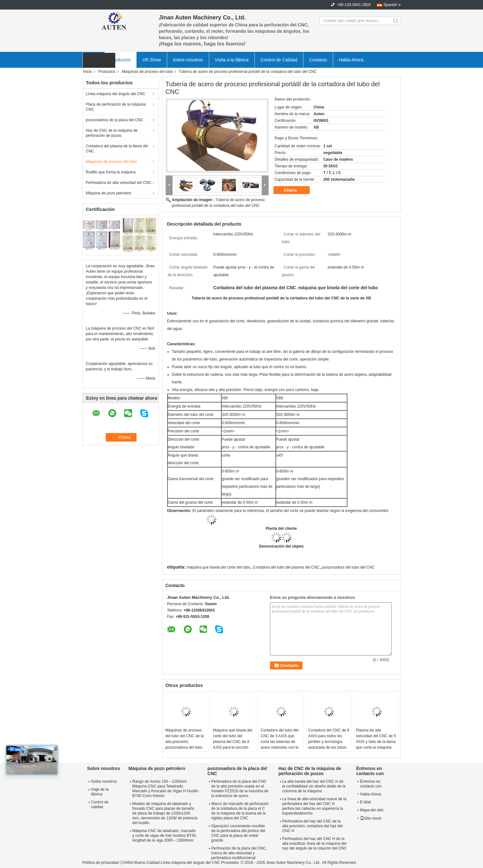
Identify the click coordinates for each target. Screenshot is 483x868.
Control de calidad (100, 805)
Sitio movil (371, 818)
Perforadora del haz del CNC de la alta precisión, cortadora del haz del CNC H (312, 826)
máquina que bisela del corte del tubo (218, 567)
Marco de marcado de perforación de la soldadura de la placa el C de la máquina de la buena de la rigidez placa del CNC (240, 811)
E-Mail (366, 802)
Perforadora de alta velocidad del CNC (119, 183)
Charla (295, 190)
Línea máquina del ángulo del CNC (116, 94)
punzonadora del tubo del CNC (348, 567)
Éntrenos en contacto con (371, 784)
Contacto (318, 60)
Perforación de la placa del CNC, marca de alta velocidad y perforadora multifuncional (239, 853)
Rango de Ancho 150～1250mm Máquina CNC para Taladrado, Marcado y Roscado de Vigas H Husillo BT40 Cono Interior (166, 789)
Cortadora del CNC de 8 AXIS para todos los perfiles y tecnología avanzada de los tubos (329, 739)
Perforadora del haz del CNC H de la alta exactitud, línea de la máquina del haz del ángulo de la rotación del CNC (314, 843)
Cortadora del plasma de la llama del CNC (117, 149)
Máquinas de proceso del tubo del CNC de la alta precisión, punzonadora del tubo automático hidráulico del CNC (185, 745)
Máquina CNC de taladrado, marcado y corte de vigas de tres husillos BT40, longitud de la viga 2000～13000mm (165, 836)
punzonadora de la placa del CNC (115, 120)
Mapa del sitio (372, 810)
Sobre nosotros (188, 60)
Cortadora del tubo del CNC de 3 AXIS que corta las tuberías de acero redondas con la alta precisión (279, 742)
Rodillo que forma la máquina (111, 172)
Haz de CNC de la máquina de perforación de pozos (112, 133)
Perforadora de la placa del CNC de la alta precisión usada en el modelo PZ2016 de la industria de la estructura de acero (240, 789)
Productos (121, 60)
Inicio (88, 72)
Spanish (390, 5)
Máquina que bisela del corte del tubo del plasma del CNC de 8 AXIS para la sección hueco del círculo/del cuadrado (233, 745)
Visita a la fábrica (232, 60)
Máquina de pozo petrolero (109, 193)
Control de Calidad (279, 60)
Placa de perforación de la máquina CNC (116, 107)
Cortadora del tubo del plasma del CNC (286, 567)
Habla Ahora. (352, 60)
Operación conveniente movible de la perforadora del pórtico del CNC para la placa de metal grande (238, 833)
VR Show (152, 60)
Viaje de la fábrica (100, 792)
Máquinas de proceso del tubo (148, 72)
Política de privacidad (101, 863)
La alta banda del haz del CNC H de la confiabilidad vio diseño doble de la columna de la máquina (314, 786)
